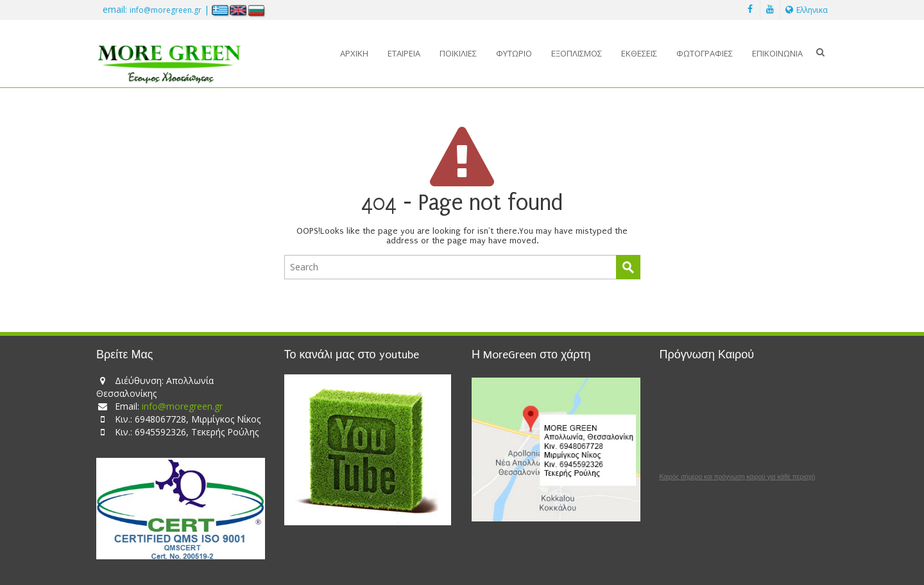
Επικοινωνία (777, 53)
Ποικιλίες (458, 53)
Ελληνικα (807, 10)
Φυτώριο (514, 53)
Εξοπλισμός (577, 53)
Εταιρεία (404, 53)
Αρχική (354, 53)
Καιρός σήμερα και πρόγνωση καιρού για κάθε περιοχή (738, 477)
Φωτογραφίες (705, 53)
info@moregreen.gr (166, 10)
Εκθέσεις (639, 53)
